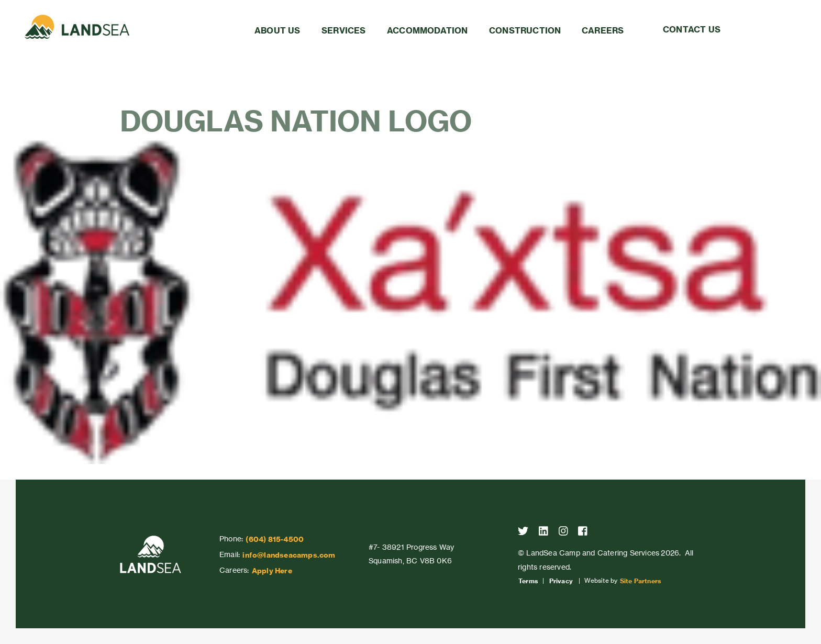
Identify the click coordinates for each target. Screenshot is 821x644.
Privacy (561, 581)
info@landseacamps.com (289, 555)
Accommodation (428, 30)
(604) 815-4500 (275, 539)
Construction (525, 30)
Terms (528, 581)
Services (344, 30)
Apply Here (272, 571)
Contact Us (692, 29)
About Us (278, 30)
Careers (603, 30)
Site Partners (641, 581)
